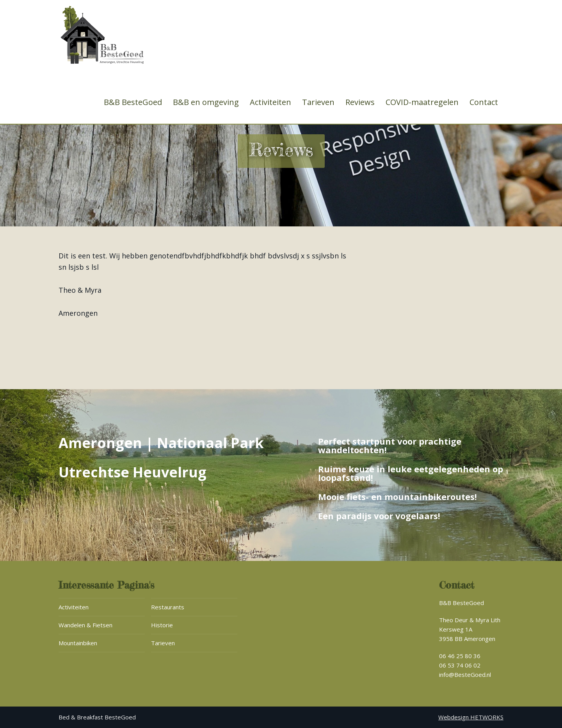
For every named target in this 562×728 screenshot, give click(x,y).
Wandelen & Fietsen (85, 625)
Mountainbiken (78, 643)
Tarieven (318, 102)
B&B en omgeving (206, 102)
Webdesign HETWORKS (471, 717)
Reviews (360, 102)
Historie (162, 625)
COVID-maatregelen (422, 102)
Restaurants (168, 607)
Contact (484, 102)
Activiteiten (270, 102)
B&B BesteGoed (133, 102)
